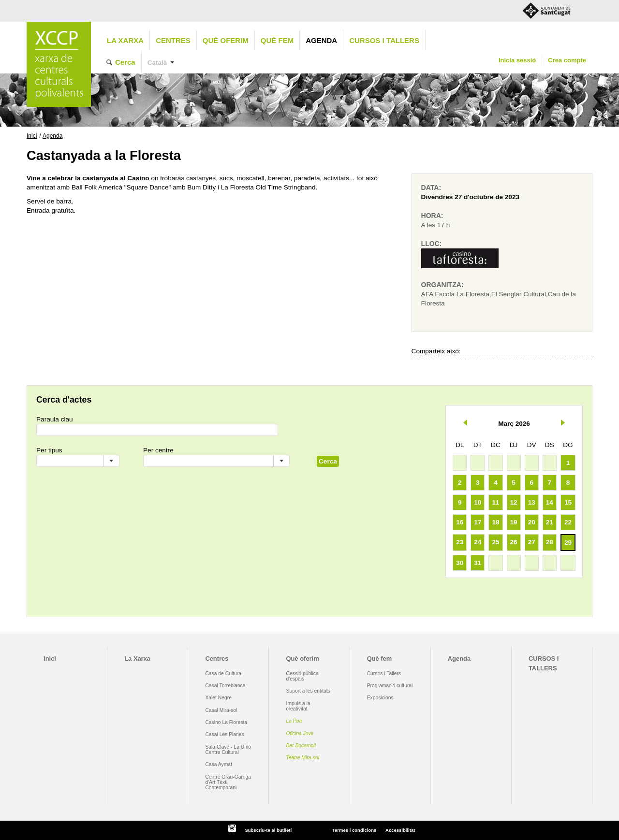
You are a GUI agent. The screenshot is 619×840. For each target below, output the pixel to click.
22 (568, 522)
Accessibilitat (400, 830)
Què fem (277, 40)
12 (514, 502)
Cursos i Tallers (384, 673)
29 (568, 543)
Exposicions (380, 698)
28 (550, 542)
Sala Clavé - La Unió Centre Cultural (228, 750)
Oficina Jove (300, 733)
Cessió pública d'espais (302, 676)
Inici (32, 136)
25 (495, 542)
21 (550, 522)
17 (478, 522)
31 (478, 563)
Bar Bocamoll (301, 746)
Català (157, 63)
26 (514, 542)
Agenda (321, 40)
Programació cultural (390, 686)
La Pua (294, 721)
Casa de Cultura (223, 673)
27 (532, 542)
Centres (173, 40)
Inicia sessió (517, 60)
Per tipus (49, 450)
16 (460, 522)
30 (460, 563)
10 (478, 502)
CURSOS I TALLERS (384, 40)
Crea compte (567, 60)
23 (460, 542)
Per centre (158, 450)
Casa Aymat (219, 764)
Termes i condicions (354, 830)
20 (532, 522)
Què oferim (226, 40)
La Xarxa (125, 40)
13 (532, 502)
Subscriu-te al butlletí (268, 830)
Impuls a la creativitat (298, 706)
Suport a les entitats (308, 691)
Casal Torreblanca (225, 686)
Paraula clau (55, 419)
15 (568, 502)
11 (495, 502)
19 (514, 522)
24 (478, 542)
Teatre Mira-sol (303, 758)
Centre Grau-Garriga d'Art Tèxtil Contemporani (228, 782)
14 (550, 502)
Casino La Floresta (226, 722)
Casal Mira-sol (221, 710)
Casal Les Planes (224, 734)
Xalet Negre (218, 698)
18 (495, 522)
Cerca (125, 62)
